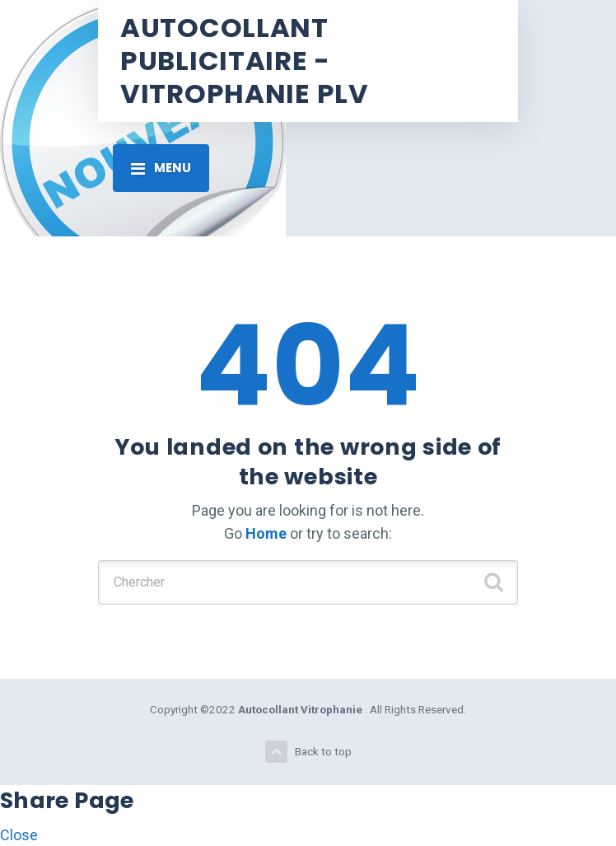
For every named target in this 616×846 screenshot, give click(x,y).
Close (19, 835)
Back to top (308, 752)
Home (266, 533)
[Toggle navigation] (161, 168)
